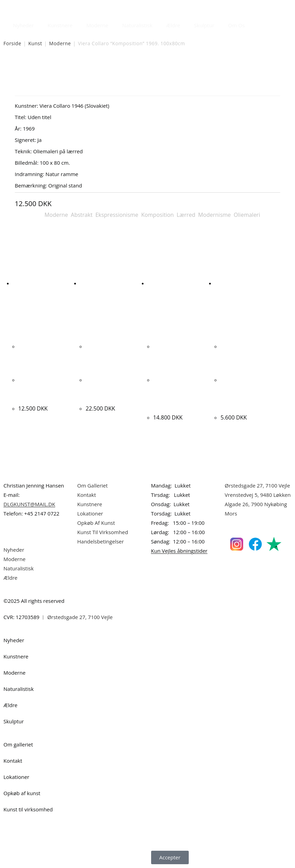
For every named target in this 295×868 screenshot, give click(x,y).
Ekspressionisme (117, 215)
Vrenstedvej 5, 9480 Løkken (258, 495)
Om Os (236, 25)
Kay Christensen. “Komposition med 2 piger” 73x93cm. (45, 389)
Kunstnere (60, 25)
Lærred (186, 215)
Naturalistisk (137, 25)
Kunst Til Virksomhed (103, 532)
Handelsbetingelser (101, 541)
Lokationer (90, 513)
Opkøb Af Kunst (96, 523)
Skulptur (204, 25)
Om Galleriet (92, 485)
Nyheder (23, 25)
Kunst (35, 43)
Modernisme (214, 215)
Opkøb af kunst (22, 793)
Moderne (97, 25)
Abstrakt (82, 215)
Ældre (173, 25)
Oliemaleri (247, 215)
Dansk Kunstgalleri (35, 7)
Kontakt (87, 495)
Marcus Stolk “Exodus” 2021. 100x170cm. (105, 389)
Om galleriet (18, 744)
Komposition (158, 215)
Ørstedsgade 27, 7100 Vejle (257, 485)
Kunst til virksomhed (28, 809)
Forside (12, 43)
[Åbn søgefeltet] (256, 23)
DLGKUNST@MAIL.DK (29, 504)
